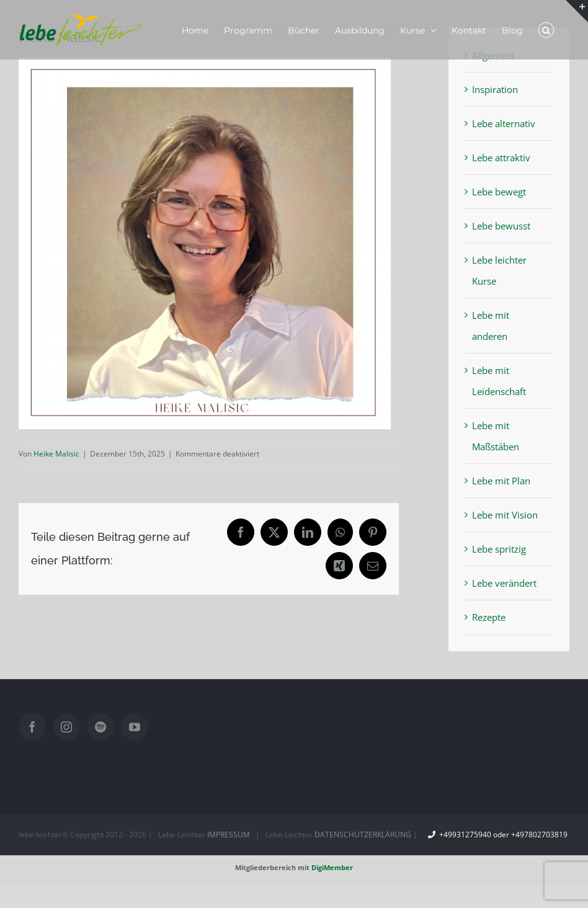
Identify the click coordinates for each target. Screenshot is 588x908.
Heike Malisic (56, 454)
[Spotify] (100, 727)
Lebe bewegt (499, 192)
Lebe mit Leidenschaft (499, 381)
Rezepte (489, 617)
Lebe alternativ (504, 123)
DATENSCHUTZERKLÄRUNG (363, 835)
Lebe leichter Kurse (499, 270)
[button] (546, 30)
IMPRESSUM (229, 835)
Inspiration (495, 89)
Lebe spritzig (499, 549)
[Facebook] (32, 727)
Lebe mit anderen (491, 326)
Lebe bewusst (501, 226)
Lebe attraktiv (501, 158)
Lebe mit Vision (505, 515)
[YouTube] (135, 727)
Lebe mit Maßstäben (496, 436)
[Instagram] (66, 727)
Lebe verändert (504, 583)
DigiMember (332, 867)
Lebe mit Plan (501, 481)
